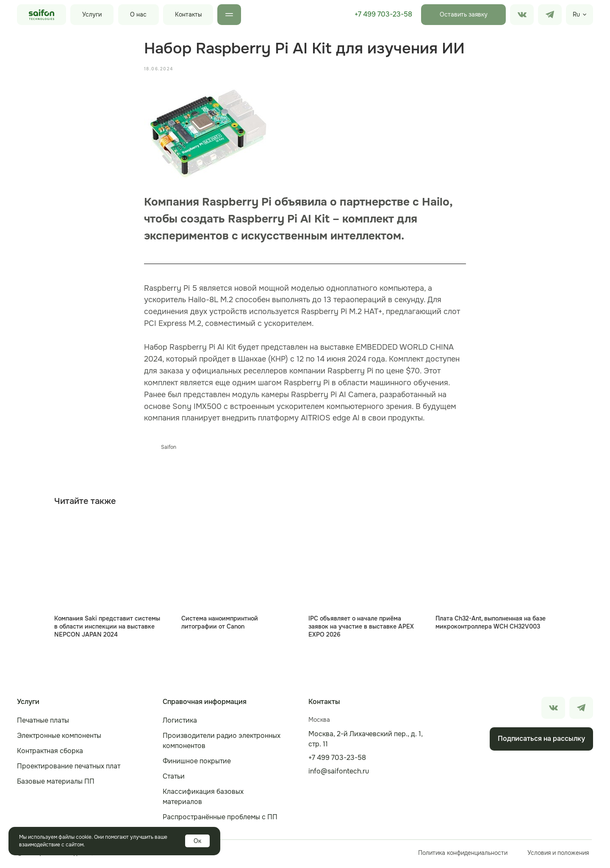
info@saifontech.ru (339, 774)
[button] (463, 15)
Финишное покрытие (197, 764)
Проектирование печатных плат (69, 769)
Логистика (180, 723)
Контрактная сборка (50, 753)
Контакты (189, 14)
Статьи (174, 779)
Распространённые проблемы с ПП (220, 819)
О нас (138, 14)
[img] (550, 15)
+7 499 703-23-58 (383, 14)
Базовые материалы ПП (56, 784)
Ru (576, 14)
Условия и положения (558, 855)
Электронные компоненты (59, 738)
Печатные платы (43, 723)
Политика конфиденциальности (463, 855)
